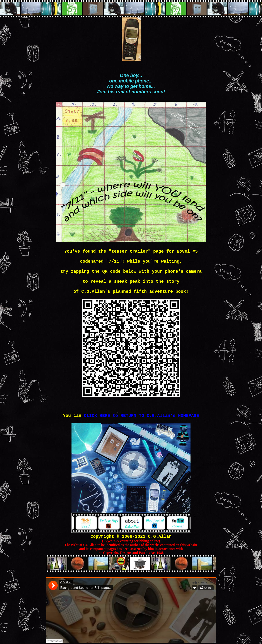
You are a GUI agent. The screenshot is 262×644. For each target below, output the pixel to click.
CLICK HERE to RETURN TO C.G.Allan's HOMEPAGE (141, 416)
